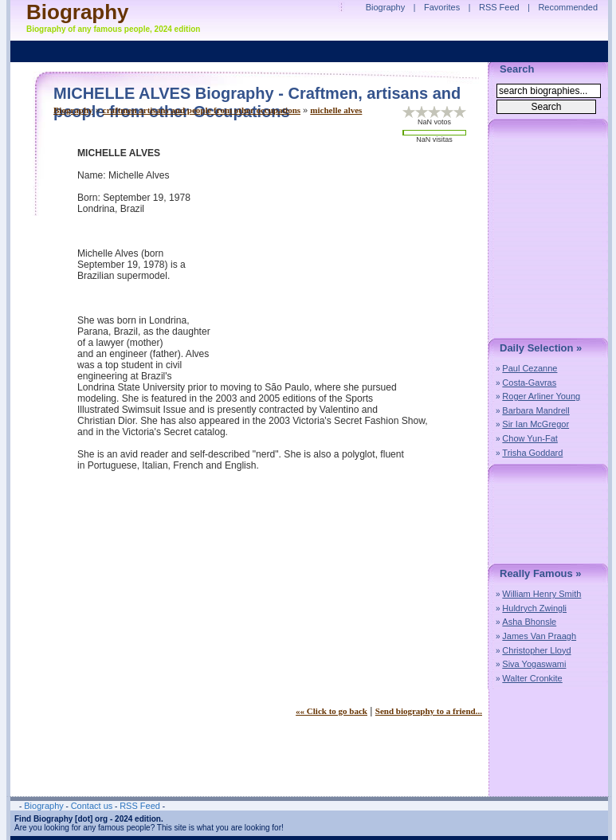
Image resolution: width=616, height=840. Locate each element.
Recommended (568, 7)
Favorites (442, 7)
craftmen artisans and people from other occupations (202, 110)
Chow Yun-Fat (530, 438)
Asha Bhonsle (529, 622)
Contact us (92, 806)
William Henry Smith (541, 594)
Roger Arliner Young (541, 396)
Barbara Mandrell (536, 410)
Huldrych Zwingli (534, 608)
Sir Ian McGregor (536, 424)
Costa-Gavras (529, 383)
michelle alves (336, 110)
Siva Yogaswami (534, 664)
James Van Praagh (539, 636)
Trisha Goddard (532, 453)
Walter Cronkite (532, 678)
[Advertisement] (348, 259)
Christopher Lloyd (536, 650)
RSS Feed (499, 7)
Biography (73, 110)
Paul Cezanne (530, 368)
